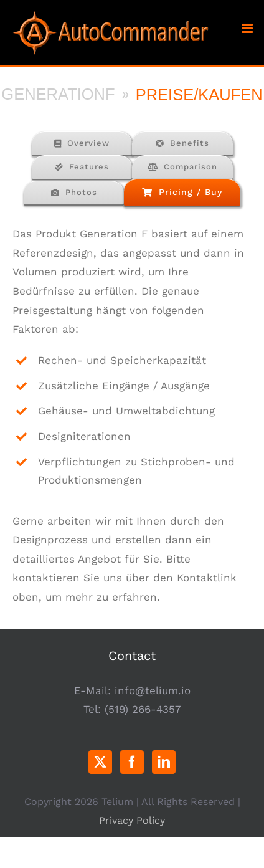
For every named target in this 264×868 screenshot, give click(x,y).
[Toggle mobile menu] (248, 28)
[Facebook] (132, 762)
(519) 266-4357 (143, 709)
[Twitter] (100, 762)
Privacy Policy (132, 820)
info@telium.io (153, 690)
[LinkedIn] (164, 762)
